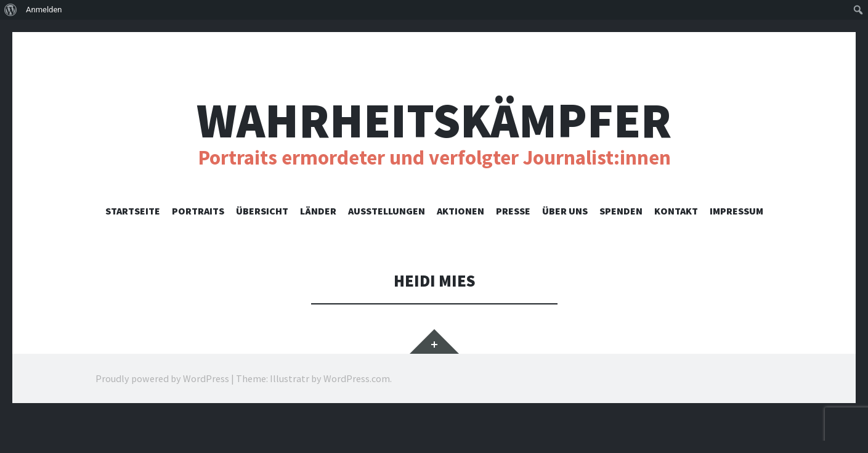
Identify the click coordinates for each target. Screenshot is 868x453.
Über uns (565, 211)
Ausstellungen (387, 211)
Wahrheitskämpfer (434, 120)
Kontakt (676, 211)
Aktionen (460, 211)
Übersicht (262, 211)
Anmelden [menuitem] (44, 10)
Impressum (736, 211)
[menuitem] (11, 10)
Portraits (198, 211)
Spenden (621, 211)
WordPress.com (357, 378)
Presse (513, 211)
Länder (318, 211)
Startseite (133, 211)
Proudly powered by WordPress (162, 378)
